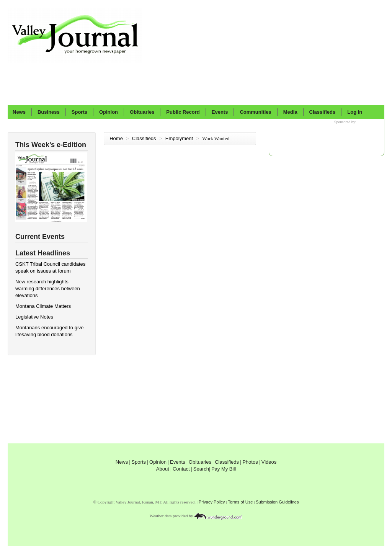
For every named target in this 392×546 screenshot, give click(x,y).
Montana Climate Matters (43, 306)
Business (49, 112)
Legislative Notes (34, 317)
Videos (269, 462)
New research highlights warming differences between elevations (48, 289)
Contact (181, 469)
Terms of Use (240, 502)
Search (201, 469)
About (163, 469)
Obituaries (142, 112)
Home (116, 138)
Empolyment (180, 138)
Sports (79, 112)
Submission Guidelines (277, 502)
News (19, 112)
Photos (250, 462)
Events (220, 112)
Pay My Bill (224, 469)
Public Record (183, 112)
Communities (255, 112)
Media (290, 112)
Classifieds (323, 112)
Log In (355, 112)
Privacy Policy (212, 502)
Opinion (109, 112)
